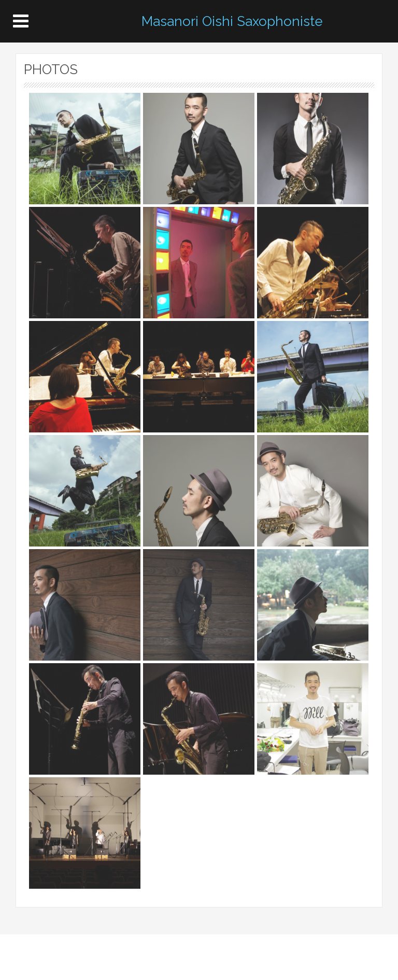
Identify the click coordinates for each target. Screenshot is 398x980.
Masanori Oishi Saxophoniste (232, 21)
